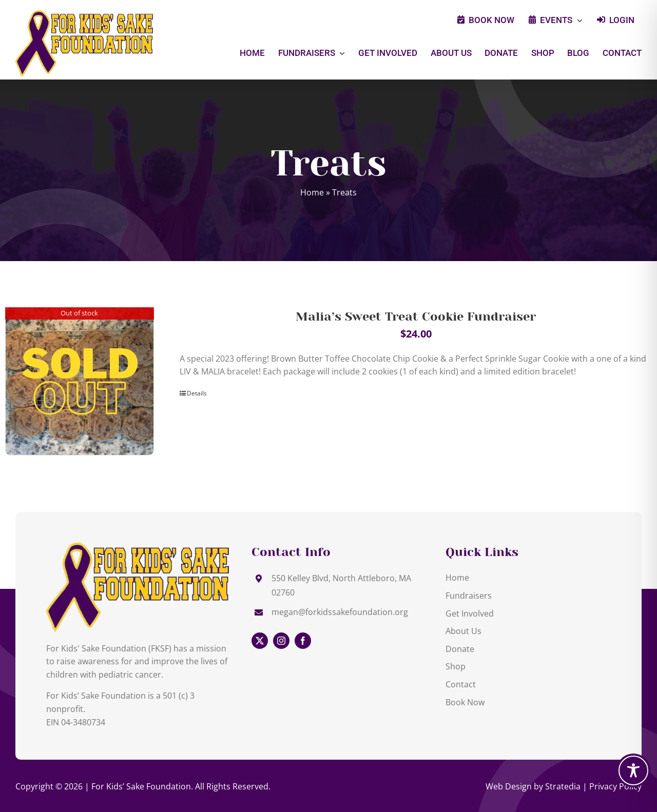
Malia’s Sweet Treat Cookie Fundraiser (416, 316)
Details (197, 393)
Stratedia (563, 786)
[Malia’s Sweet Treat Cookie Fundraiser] (80, 382)
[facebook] (303, 641)
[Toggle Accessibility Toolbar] (633, 770)
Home (312, 192)
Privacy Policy (615, 786)
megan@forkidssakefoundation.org (340, 612)
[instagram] (281, 641)
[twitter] (260, 641)
